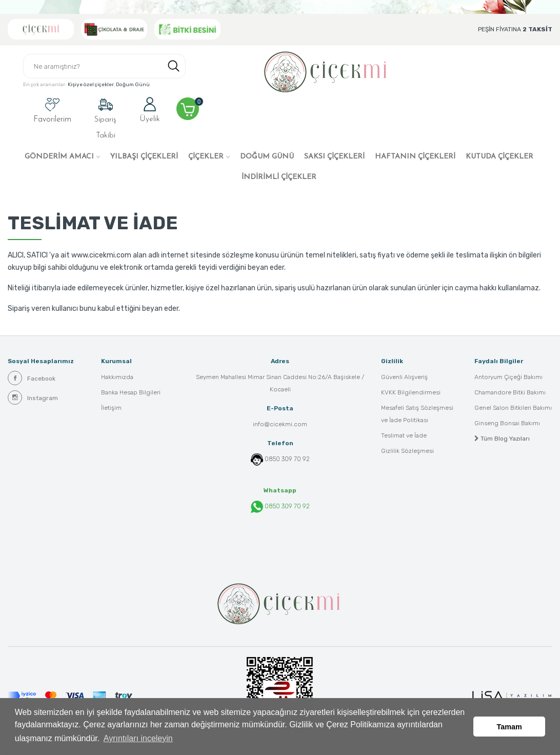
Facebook (32, 378)
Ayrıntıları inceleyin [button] (138, 739)
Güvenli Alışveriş (404, 378)
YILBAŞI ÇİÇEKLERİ (144, 157)
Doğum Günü (133, 85)
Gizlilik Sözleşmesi (407, 451)
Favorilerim (52, 111)
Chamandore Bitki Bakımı (510, 393)
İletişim (111, 408)
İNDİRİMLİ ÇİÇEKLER (279, 177)
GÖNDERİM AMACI (59, 157)
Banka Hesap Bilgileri (131, 393)
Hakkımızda (117, 378)
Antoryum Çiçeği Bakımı (508, 378)
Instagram (33, 398)
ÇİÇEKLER (206, 157)
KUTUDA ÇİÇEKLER (499, 157)
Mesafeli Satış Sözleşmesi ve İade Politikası (417, 414)
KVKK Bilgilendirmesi (411, 393)
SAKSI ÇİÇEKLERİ (334, 157)
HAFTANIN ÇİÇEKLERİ (415, 157)
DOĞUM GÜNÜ (267, 157)
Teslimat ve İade (404, 436)
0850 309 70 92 (287, 459)
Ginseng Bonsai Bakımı (507, 424)
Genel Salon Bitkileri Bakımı (513, 408)
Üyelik (150, 110)
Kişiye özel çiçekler (91, 85)
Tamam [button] (509, 727)
